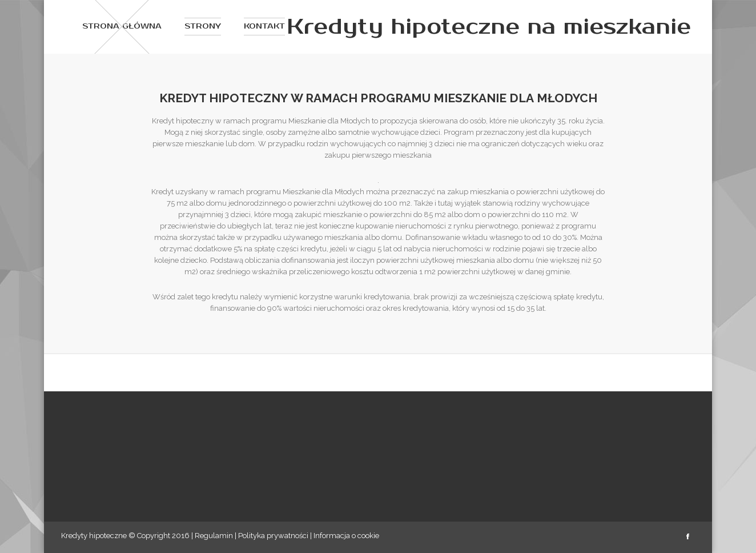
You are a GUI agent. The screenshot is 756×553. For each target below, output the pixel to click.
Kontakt (264, 26)
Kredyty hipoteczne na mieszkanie (489, 27)
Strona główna (122, 26)
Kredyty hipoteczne (94, 536)
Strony (203, 26)
